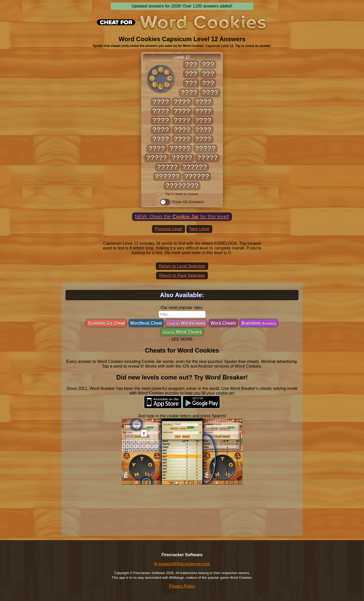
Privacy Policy (182, 586)
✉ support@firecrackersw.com (182, 564)
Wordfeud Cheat (146, 323)
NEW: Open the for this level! (182, 217)
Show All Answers (182, 202)
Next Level (199, 229)
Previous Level (169, 229)
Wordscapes (186, 323)
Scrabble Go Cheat (106, 323)
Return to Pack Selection (182, 276)
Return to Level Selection (182, 266)
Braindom (259, 323)
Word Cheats (223, 323)
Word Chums (182, 332)
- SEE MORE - (182, 339)
